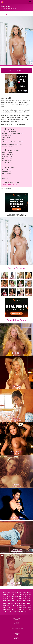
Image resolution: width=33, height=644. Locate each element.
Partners (16, 637)
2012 (12, 594)
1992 (8, 601)
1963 (12, 610)
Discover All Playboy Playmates (16, 320)
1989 (21, 601)
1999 (8, 599)
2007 (4, 596)
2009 (25, 594)
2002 (25, 596)
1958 (6, 612)
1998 (12, 599)
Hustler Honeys (16, 621)
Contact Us (16, 638)
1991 (12, 601)
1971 (8, 607)
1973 (29, 605)
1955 (19, 612)
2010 (21, 594)
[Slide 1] (6, 263)
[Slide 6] (18, 263)
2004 (17, 596)
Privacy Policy (16, 632)
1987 (29, 601)
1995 (25, 599)
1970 (12, 607)
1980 (29, 603)
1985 (8, 603)
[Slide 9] (25, 263)
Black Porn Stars (16, 618)
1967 (25, 607)
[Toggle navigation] (30, 2)
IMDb (9, 185)
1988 (25, 601)
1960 (25, 610)
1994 (29, 599)
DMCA (17, 635)
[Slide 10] (27, 263)
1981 (25, 603)
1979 (4, 605)
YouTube (15, 185)
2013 (8, 594)
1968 (21, 607)
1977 (12, 605)
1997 (17, 599)
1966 (29, 607)
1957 (10, 612)
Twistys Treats (17, 623)
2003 (21, 596)
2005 (12, 596)
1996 (21, 599)
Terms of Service (16, 633)
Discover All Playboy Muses (16, 268)
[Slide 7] (20, 263)
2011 (17, 594)
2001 (29, 596)
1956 (14, 612)
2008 (29, 594)
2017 (21, 592)
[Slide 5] (15, 263)
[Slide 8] (22, 263)
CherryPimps (17, 620)
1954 (23, 612)
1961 (21, 610)
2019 (12, 592)
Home (2, 14)
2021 (4, 592)
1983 (17, 603)
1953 (27, 612)
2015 (29, 592)
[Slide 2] (8, 263)
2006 (8, 596)
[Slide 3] (11, 263)
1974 (25, 605)
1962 (17, 610)
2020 (8, 592)
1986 (4, 603)
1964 (8, 610)
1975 (21, 605)
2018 (17, 592)
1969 (17, 607)
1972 (4, 607)
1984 (12, 603)
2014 (4, 594)
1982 (21, 603)
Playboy (4, 185)
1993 (4, 601)
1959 (29, 610)
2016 (25, 592)
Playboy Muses (8, 14)
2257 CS (16, 636)
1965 (4, 610)
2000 (4, 599)
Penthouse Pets (17, 622)
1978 (8, 605)
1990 (17, 601)
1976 (17, 605)
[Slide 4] (13, 263)
